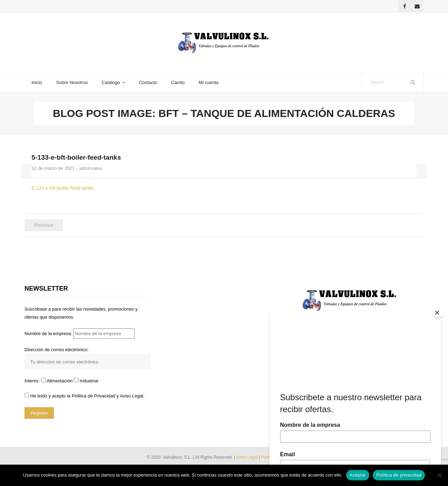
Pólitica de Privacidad (93, 396)
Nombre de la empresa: (80, 334)
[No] (439, 475)
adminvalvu (91, 168)
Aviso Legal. (132, 396)
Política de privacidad (399, 475)
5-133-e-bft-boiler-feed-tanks (62, 188)
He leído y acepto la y (85, 396)
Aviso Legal (247, 457)
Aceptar (358, 475)
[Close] (438, 313)
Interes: (33, 381)
